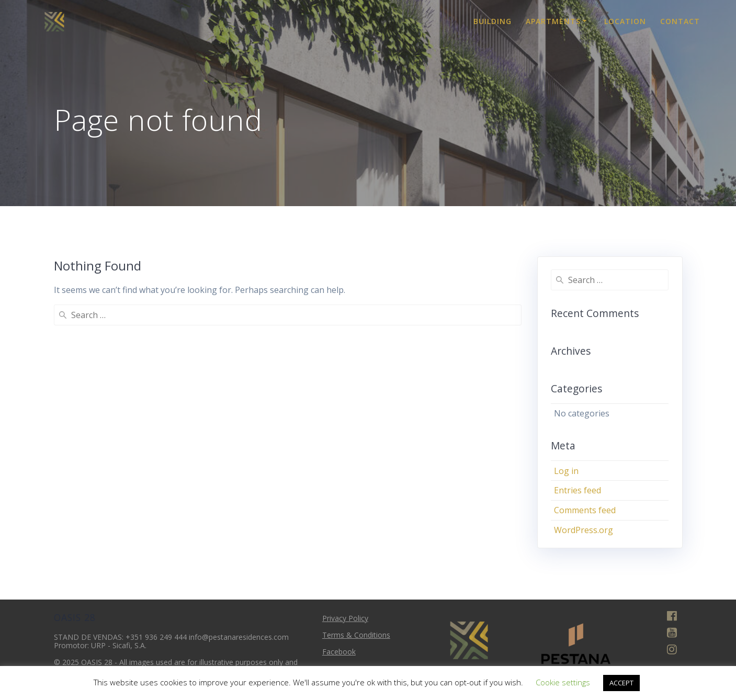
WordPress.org (584, 530)
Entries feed (578, 490)
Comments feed (585, 510)
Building (492, 21)
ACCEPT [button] (621, 683)
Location (625, 21)
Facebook (339, 652)
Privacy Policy (345, 618)
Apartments (553, 21)
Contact (680, 21)
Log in (566, 471)
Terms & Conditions (356, 635)
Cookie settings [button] (563, 682)
